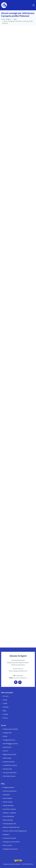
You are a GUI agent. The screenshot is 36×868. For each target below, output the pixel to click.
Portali (5, 736)
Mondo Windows (8, 806)
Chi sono (6, 696)
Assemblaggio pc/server (11, 744)
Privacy (5, 718)
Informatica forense (9, 776)
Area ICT (6, 751)
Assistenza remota (9, 762)
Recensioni (6, 795)
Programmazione (8, 787)
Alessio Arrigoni (6, 19)
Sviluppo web (7, 733)
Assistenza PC (7, 747)
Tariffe (5, 703)
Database (6, 835)
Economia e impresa (9, 809)
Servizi (5, 700)
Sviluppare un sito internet (11, 842)
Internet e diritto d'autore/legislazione (15, 831)
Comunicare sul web (9, 838)
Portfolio (6, 707)
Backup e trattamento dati (11, 827)
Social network (8, 798)
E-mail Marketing (8, 816)
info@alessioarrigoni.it (20, 678)
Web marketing (8, 820)
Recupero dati (7, 769)
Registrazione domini (10, 754)
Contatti (6, 714)
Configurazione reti (9, 740)
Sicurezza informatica (10, 773)
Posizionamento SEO (10, 824)
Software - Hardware (10, 813)
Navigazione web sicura (10, 849)
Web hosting (7, 758)
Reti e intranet (7, 845)
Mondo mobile (8, 802)
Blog (15, 19)
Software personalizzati (10, 729)
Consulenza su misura (10, 765)
